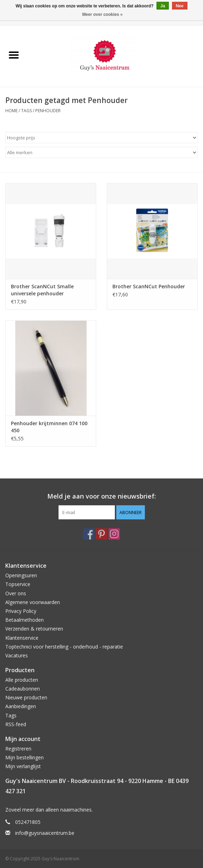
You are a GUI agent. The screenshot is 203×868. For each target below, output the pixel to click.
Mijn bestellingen (24, 757)
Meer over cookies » (102, 14)
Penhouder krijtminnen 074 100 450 (49, 427)
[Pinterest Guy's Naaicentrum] (101, 534)
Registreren (18, 749)
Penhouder (48, 111)
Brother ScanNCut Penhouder (149, 286)
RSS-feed (16, 724)
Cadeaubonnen (23, 689)
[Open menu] (14, 55)
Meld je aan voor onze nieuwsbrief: (101, 496)
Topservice (18, 584)
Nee (180, 6)
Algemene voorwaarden (33, 602)
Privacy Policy (21, 611)
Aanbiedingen (21, 706)
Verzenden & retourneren (34, 629)
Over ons (16, 593)
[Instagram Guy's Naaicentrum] (114, 534)
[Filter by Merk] (101, 152)
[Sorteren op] (101, 138)
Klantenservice (22, 638)
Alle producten (22, 680)
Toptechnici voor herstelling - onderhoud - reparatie (64, 647)
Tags (26, 111)
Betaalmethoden (24, 620)
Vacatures (17, 655)
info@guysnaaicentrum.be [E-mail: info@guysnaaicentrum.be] (45, 833)
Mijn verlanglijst (23, 766)
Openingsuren (21, 575)
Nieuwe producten (26, 697)
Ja (163, 6)
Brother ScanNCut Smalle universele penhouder (42, 290)
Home (11, 111)
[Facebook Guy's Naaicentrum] (89, 534)
